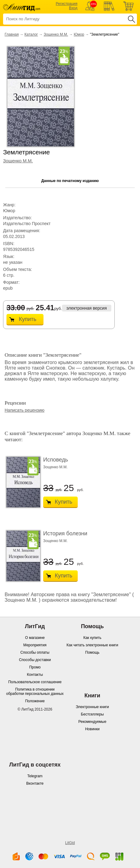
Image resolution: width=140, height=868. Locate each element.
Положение (35, 701)
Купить (28, 319)
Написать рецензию (25, 410)
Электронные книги (93, 707)
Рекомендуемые (92, 722)
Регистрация (67, 4)
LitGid (70, 843)
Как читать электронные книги (92, 645)
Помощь (92, 652)
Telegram (35, 776)
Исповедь (56, 460)
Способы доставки (35, 660)
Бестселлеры (92, 714)
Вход (73, 8)
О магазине (35, 638)
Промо (35, 667)
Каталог (31, 34)
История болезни (65, 533)
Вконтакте (35, 783)
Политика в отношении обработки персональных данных (35, 692)
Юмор (79, 34)
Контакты (35, 675)
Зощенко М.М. (56, 34)
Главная (12, 34)
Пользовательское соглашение (35, 682)
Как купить (92, 638)
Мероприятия (35, 645)
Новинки (92, 729)
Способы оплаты (35, 652)
